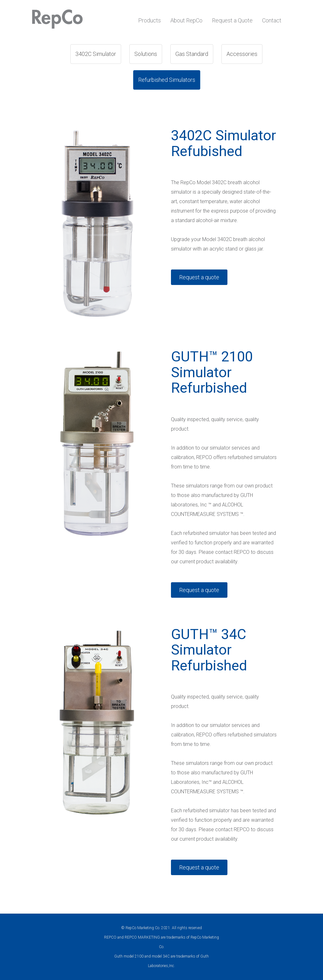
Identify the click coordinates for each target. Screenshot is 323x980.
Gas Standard (192, 54)
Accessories (242, 54)
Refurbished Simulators (167, 80)
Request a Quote (232, 20)
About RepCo (186, 20)
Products (150, 20)
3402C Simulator (96, 54)
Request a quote (199, 277)
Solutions (146, 54)
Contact (272, 20)
